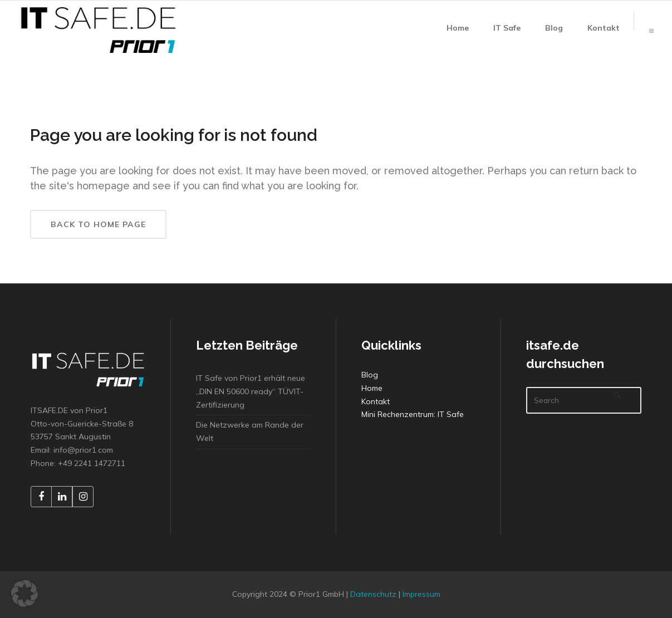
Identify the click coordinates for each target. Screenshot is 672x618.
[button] (24, 594)
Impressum (421, 594)
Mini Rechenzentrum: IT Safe (413, 414)
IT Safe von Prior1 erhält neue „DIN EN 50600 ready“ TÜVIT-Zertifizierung (251, 391)
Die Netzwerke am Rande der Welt (250, 431)
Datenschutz (373, 594)
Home (372, 388)
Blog (370, 375)
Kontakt (376, 401)
